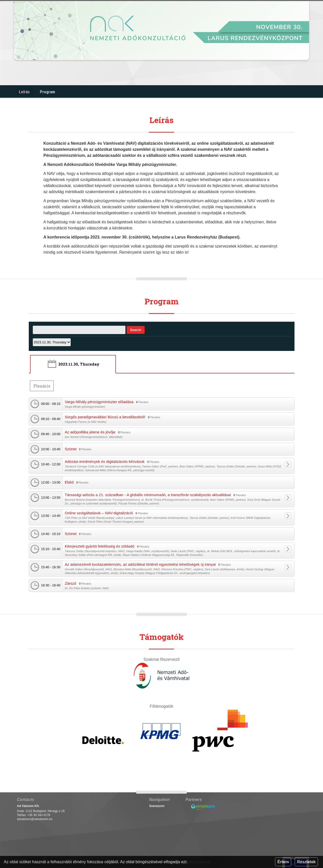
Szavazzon (157, 805)
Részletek (306, 862)
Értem (283, 862)
